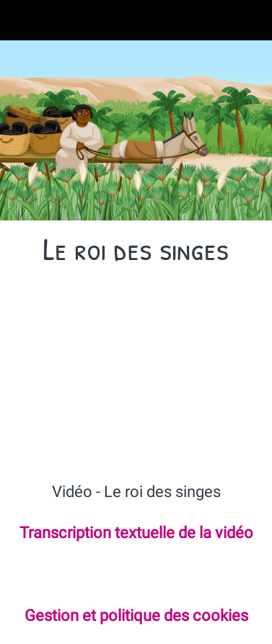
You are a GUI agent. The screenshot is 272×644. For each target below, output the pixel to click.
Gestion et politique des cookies (136, 616)
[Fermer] (20, 20)
